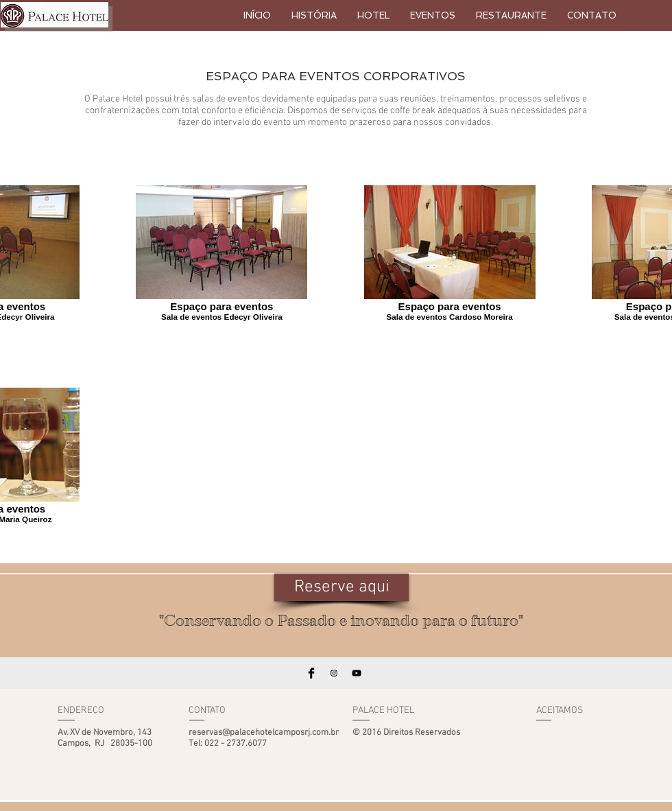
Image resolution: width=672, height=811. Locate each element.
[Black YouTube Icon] (357, 673)
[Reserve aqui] (341, 587)
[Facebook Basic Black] (311, 673)
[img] (550, 736)
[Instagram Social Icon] (334, 673)
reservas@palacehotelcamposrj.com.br (264, 733)
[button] (433, 16)
